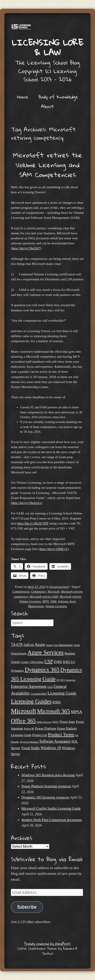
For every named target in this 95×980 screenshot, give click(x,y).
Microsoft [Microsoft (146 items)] (24, 711)
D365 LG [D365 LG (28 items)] (69, 662)
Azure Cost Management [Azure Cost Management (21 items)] (59, 645)
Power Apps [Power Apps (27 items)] (67, 722)
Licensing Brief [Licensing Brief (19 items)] (39, 694)
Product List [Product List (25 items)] (40, 735)
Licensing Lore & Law (48, 47)
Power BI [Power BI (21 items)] (29, 729)
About (47, 106)
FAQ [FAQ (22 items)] (50, 687)
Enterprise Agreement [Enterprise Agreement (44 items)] (29, 686)
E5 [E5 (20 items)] (58, 680)
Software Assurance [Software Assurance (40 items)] (55, 741)
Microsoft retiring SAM (44, 597)
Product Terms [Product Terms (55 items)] (61, 735)
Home (23, 97)
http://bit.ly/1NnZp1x (26, 503)
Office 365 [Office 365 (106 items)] (23, 721)
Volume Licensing (56, 606)
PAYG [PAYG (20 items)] (55, 722)
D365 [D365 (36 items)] (58, 662)
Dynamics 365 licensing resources (45, 797)
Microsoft (54, 592)
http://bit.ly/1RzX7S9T (33, 523)
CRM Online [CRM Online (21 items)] (36, 662)
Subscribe (27, 907)
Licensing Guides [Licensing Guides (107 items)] (31, 701)
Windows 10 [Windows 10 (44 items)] (51, 748)
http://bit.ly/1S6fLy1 (54, 549)
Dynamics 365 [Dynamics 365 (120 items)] (42, 670)
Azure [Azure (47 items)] (40, 644)
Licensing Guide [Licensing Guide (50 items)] (62, 693)
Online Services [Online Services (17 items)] (44, 722)
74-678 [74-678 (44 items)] (17, 644)
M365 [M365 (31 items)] (57, 702)
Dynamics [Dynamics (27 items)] (17, 671)
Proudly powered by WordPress (47, 944)
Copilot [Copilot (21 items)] (25, 662)
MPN (46, 601)
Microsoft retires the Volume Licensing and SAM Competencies (47, 165)
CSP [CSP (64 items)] (49, 661)
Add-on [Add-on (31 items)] (29, 645)
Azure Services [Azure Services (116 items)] (46, 652)
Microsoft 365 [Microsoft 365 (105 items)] (54, 711)
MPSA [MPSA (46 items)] (76, 712)
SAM (53, 601)
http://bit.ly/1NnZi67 (26, 248)
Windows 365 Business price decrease (48, 775)
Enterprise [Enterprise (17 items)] (71, 680)
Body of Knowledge (58, 97)
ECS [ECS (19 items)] (63, 680)
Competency (38, 592)
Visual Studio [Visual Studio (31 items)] (30, 748)
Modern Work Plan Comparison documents (52, 820)
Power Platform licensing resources (46, 786)
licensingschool (59, 587)
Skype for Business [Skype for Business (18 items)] (29, 742)
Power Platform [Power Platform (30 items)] (46, 728)
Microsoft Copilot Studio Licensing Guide (51, 808)
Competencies (21, 592)
